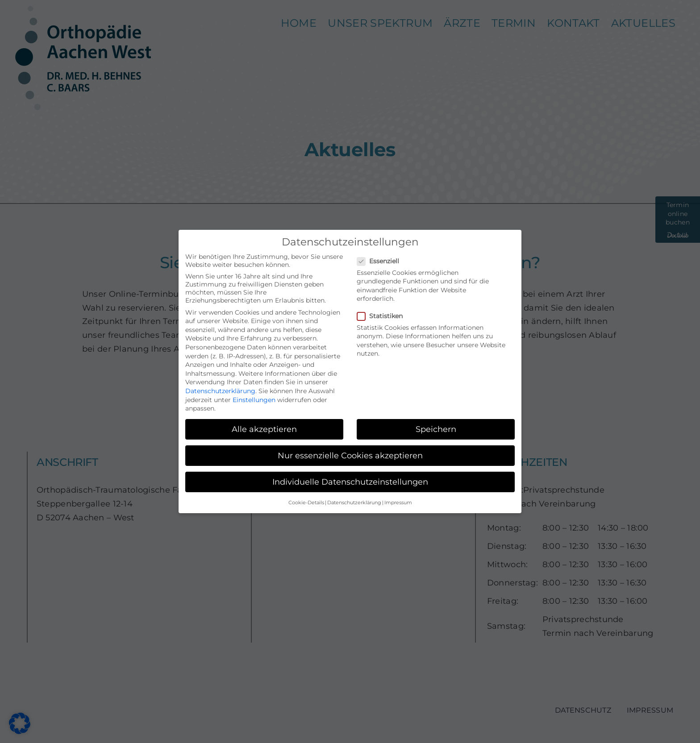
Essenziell (382, 261)
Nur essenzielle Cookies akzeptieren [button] (350, 455)
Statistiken (383, 316)
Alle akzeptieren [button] (264, 429)
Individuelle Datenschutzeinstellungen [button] (350, 482)
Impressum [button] (398, 503)
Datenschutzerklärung (220, 391)
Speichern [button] (436, 429)
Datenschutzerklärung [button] (354, 503)
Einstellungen (254, 400)
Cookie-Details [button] (306, 503)
